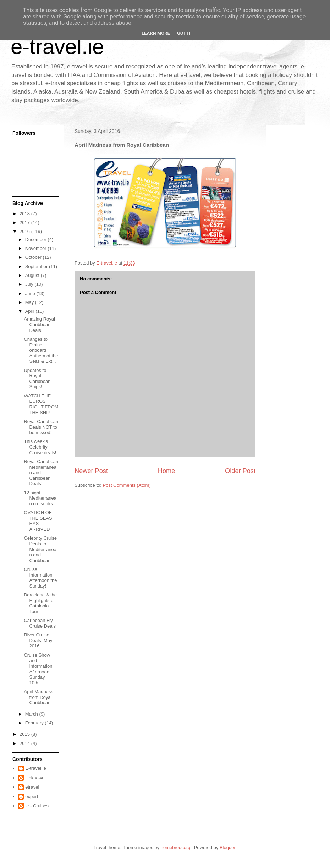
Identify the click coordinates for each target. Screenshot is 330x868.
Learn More (156, 33)
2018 (25, 214)
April (31, 311)
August (33, 275)
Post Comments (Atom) (127, 485)
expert (32, 797)
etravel (32, 787)
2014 (25, 743)
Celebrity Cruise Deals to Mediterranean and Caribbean (40, 549)
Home (167, 471)
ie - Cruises (37, 806)
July (30, 284)
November (37, 248)
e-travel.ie (57, 47)
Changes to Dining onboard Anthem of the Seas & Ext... (41, 350)
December (37, 240)
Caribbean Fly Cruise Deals (40, 623)
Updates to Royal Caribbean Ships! (37, 379)
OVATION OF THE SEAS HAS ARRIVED (38, 521)
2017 (25, 222)
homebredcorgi (176, 848)
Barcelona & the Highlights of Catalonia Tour (40, 603)
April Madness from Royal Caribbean (38, 697)
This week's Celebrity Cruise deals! (40, 447)
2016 (25, 231)
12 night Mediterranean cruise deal (40, 498)
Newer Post (91, 471)
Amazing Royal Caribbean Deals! (39, 324)
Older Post (240, 471)
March (32, 714)
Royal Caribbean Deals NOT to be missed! (41, 427)
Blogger (227, 848)
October (34, 257)
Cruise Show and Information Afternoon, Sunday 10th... (38, 669)
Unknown (35, 778)
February (35, 723)
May (30, 302)
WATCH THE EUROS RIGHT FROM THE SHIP (41, 404)
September (37, 266)
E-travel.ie (36, 768)
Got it (184, 33)
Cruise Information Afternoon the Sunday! (40, 578)
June (31, 293)
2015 (25, 734)
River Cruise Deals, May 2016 (38, 640)
